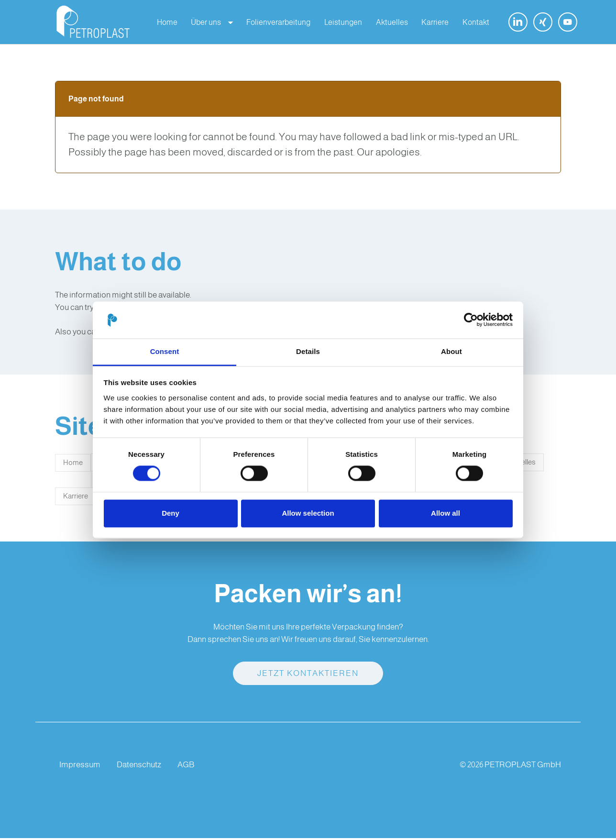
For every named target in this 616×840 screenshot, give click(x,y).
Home (73, 464)
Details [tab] (308, 351)
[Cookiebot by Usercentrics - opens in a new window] (471, 320)
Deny (170, 513)
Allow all (445, 513)
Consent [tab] (165, 351)
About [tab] (451, 351)
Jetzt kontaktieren (308, 675)
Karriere (76, 498)
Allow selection (308, 513)
